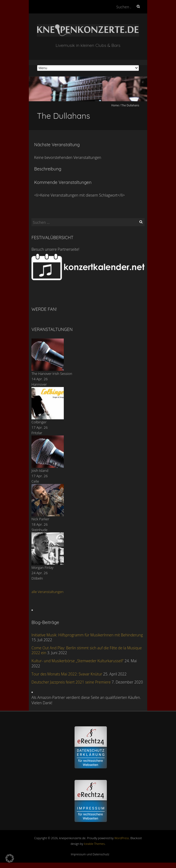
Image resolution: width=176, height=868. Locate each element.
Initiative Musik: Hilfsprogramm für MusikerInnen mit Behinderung (87, 635)
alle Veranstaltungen (47, 592)
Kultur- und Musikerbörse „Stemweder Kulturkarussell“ (78, 661)
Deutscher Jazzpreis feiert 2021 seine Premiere (71, 682)
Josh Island (40, 470)
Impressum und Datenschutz (90, 854)
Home (115, 105)
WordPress (122, 838)
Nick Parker (40, 519)
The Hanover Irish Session (52, 374)
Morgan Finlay (43, 567)
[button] (10, 858)
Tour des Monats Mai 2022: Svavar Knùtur (67, 674)
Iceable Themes (94, 844)
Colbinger (39, 422)
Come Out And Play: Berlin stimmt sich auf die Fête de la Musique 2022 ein (87, 650)
